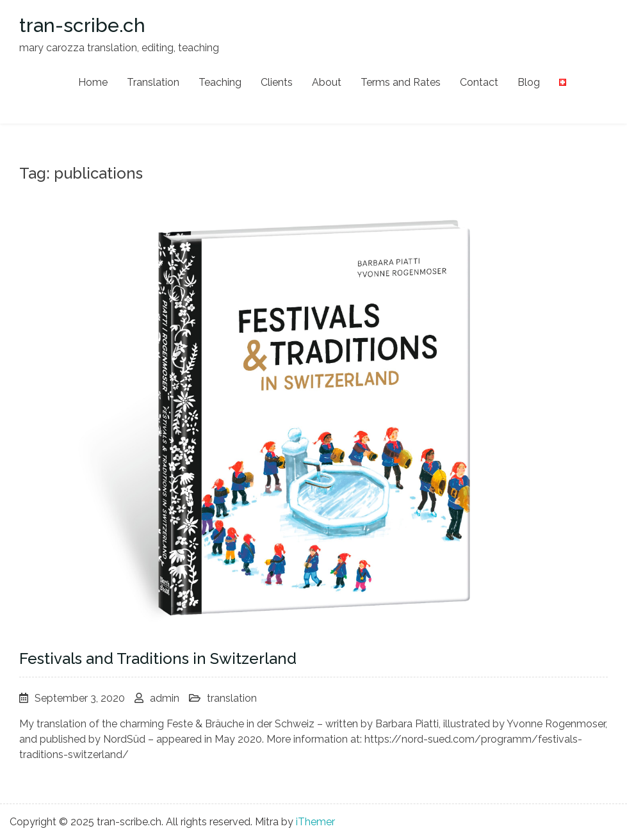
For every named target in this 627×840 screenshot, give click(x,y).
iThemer (315, 822)
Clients (277, 82)
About (327, 82)
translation (232, 698)
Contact (479, 82)
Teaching (220, 82)
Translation (153, 82)
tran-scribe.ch (82, 25)
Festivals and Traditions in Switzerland (158, 658)
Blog (529, 82)
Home (93, 82)
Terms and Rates (401, 82)
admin (165, 698)
